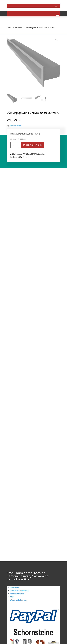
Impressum (15, 587)
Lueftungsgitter (17, 157)
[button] (56, 40)
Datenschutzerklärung (19, 590)
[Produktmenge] (14, 145)
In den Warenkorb (32, 145)
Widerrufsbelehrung (18, 600)
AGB (12, 597)
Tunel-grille (18, 28)
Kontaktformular (17, 594)
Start (9, 28)
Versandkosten (16, 126)
